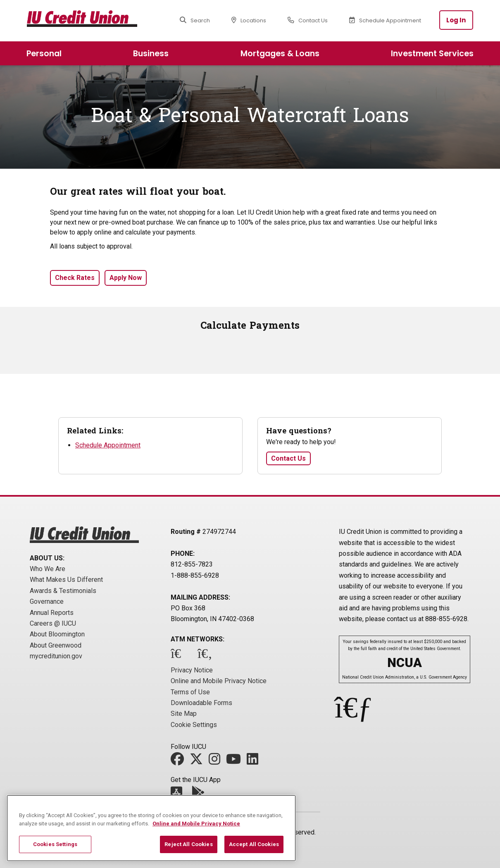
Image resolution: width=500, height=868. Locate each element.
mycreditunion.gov (56, 656)
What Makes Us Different (66, 580)
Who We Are (48, 569)
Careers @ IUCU (53, 623)
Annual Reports (52, 613)
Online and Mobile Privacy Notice (219, 681)
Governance (47, 601)
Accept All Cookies (254, 844)
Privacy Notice (192, 670)
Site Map (184, 714)
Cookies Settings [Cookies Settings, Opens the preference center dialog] (55, 844)
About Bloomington (57, 634)
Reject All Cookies (188, 844)
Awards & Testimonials (63, 591)
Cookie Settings (194, 725)
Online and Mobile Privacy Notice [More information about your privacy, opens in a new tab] (196, 824)
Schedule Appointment (108, 445)
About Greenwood (56, 645)
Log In (456, 20)
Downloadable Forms (201, 703)
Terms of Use (190, 692)
